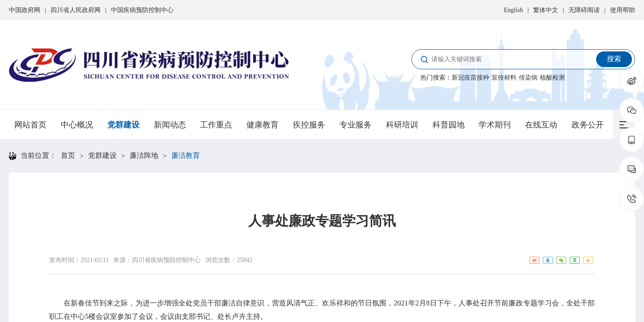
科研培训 (402, 125)
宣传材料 (504, 78)
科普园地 (449, 125)
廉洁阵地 (144, 155)
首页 (68, 155)
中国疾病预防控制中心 (142, 10)
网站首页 (30, 125)
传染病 (528, 78)
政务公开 (588, 125)
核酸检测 (552, 78)
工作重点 (216, 125)
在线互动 (541, 125)
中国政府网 (25, 10)
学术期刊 (495, 125)
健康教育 (263, 125)
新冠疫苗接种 (470, 78)
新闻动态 (170, 125)
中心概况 (77, 125)
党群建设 (123, 125)
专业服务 (356, 125)
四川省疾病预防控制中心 (166, 260)
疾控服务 (309, 125)
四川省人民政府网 (76, 10)
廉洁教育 (186, 155)
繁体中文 (546, 10)
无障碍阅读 (584, 10)
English (514, 10)
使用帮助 (623, 10)
